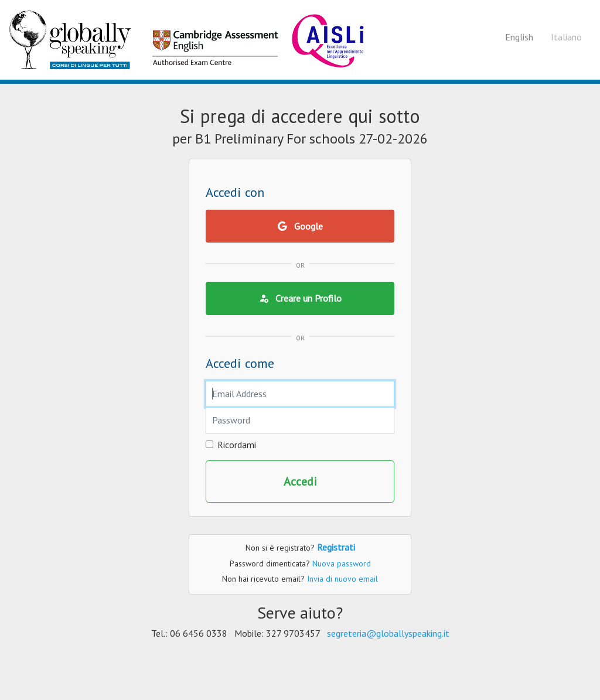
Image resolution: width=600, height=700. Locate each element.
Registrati (336, 547)
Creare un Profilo (300, 298)
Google (300, 226)
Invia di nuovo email (342, 579)
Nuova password (342, 564)
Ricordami (237, 445)
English (519, 37)
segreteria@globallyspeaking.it (388, 633)
